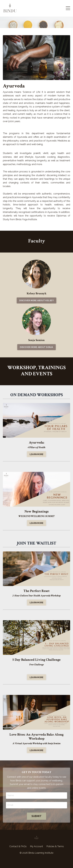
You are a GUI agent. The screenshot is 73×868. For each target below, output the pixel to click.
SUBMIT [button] (37, 816)
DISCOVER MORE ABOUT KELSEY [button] (36, 300)
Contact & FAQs (18, 846)
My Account (36, 846)
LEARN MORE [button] (37, 454)
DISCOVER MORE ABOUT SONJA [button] (36, 347)
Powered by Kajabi (37, 861)
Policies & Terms (55, 846)
